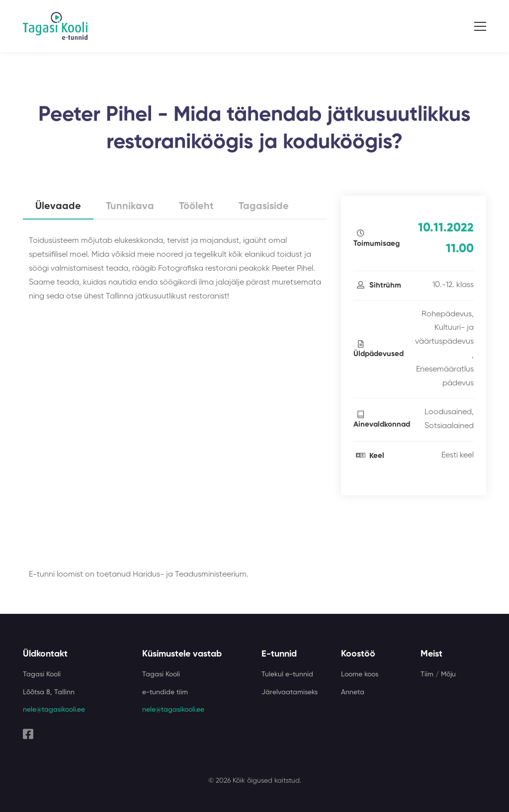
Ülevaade (58, 207)
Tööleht (196, 207)
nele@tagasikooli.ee (54, 710)
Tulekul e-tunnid (287, 674)
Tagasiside (264, 207)
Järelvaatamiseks (290, 692)
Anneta (353, 692)
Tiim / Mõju (438, 674)
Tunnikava (130, 207)
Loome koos (360, 674)
